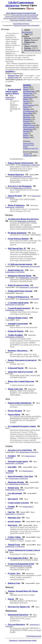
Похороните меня (29, 145)
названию (36, 25)
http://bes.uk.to (27, 32)
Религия (26, 121)
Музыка (15, 17)
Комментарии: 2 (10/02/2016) (22, 188)
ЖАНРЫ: (27, 85)
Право (26, 107)
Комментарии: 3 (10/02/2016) (10, 98)
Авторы (16, 24)
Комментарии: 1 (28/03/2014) (15, 207)
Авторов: (26, 154)
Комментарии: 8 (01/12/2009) (22, 566)
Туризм (28, 17)
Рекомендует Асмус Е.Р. (31, 148)
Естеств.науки (29, 105)
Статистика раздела (34, 636)
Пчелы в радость (28, 143)
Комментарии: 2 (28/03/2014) (27, 221)
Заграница (21, 17)
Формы (27, 24)
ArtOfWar (34, 17)
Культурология (29, 127)
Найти (29, 18)
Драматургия (28, 97)
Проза (8, 13)
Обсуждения (14, 20)
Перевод (26, 137)
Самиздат (8, 17)
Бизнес (26, 135)
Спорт (26, 133)
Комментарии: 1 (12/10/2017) (15, 310)
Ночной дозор (13, 77)
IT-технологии (29, 111)
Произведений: (28, 156)
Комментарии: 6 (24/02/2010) (19, 478)
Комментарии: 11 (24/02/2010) (15, 272)
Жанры (21, 24)
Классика (16, 15)
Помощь (29, 20)
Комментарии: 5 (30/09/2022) (31, 165)
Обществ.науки (29, 125)
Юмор (26, 99)
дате (31, 25)
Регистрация (22, 18)
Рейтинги (35, 18)
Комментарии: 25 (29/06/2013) (15, 490)
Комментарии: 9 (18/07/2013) (29, 452)
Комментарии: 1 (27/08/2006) (15, 463)
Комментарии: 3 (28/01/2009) (29, 287)
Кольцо (25, 147)
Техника (26, 109)
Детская (26, 101)
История (33, 13)
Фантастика (23, 15)
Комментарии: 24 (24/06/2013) (19, 484)
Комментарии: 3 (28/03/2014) (22, 176)
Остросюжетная (33, 15)
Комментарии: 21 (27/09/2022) (30, 299)
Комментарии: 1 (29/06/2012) (15, 337)
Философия (28, 113)
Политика (27, 119)
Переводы (14, 13)
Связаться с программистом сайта (23, 640)
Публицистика (29, 91)
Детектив (27, 95)
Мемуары (27, 117)
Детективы (26, 13)
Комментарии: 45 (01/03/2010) (30, 266)
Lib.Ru (12, 2)
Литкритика (28, 129)
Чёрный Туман (13, 75)
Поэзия (20, 13)
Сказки (26, 103)
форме (17, 25)
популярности (24, 25)
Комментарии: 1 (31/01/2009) (29, 278)
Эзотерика (27, 123)
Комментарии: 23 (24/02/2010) (15, 304)
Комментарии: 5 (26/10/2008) (15, 539)
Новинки (22, 20)
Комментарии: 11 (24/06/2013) (15, 546)
